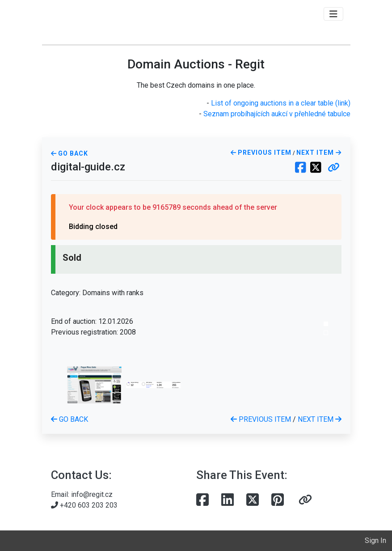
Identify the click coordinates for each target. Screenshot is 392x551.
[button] (334, 168)
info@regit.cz (92, 494)
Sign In (375, 540)
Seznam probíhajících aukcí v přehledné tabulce (277, 114)
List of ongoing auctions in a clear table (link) (281, 103)
